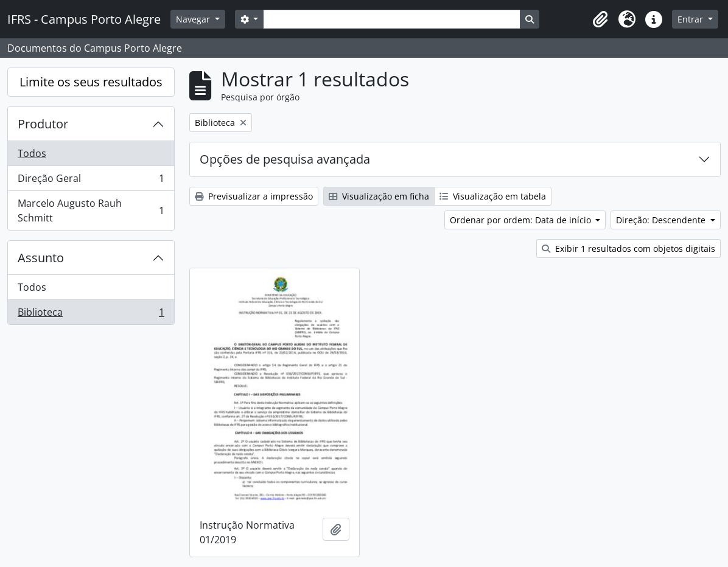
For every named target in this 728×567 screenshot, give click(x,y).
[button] (600, 19)
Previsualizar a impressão (254, 196)
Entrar (691, 19)
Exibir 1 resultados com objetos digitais (628, 249)
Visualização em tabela (493, 196)
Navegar (194, 19)
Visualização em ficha (379, 196)
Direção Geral (91, 181)
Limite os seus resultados (91, 82)
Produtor (43, 124)
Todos (32, 153)
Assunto (41, 258)
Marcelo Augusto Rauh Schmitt (91, 210)
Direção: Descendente (662, 220)
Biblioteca (91, 315)
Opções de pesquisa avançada (285, 159)
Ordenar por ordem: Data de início (522, 220)
